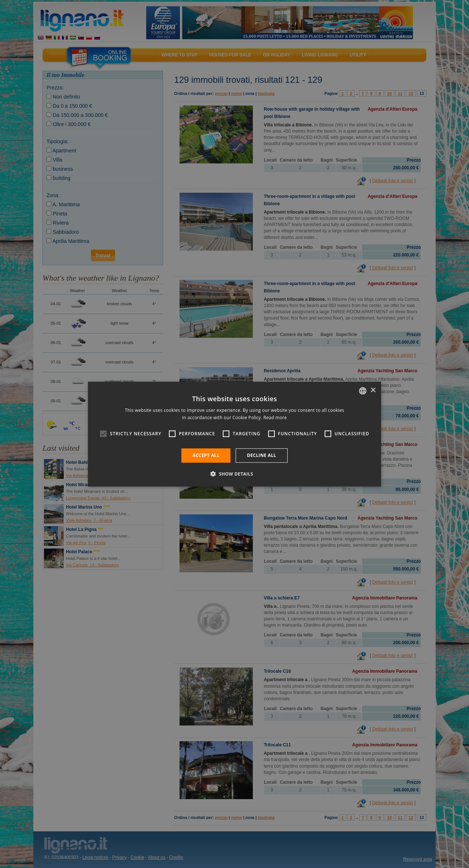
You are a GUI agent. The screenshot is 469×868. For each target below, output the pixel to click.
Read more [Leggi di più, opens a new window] (275, 418)
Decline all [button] (262, 455)
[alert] (234, 434)
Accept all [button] (206, 455)
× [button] (373, 390)
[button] (234, 474)
